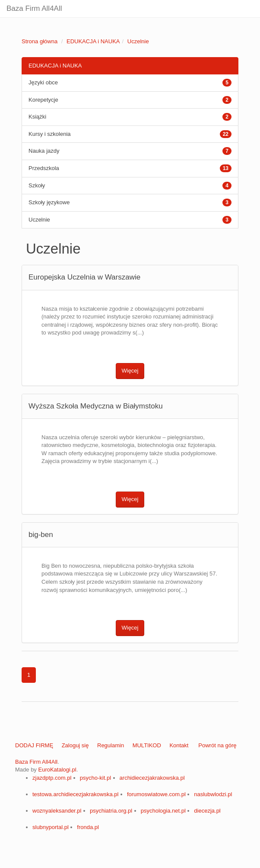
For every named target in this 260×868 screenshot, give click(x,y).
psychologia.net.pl (163, 811)
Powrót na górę (217, 745)
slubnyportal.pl (51, 827)
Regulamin (111, 745)
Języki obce (43, 82)
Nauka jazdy (44, 151)
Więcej (130, 371)
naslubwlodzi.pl (213, 794)
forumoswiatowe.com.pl (156, 794)
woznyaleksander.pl (57, 811)
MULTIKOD (147, 745)
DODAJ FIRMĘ (34, 745)
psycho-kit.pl (95, 778)
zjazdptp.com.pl (52, 778)
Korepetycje (43, 100)
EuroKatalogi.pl (57, 770)
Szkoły (37, 185)
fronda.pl (88, 827)
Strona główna (40, 41)
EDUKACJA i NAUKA (93, 41)
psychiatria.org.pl (111, 811)
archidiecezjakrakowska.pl (152, 778)
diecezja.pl (207, 811)
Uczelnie (138, 41)
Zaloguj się (75, 745)
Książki (37, 117)
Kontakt (179, 745)
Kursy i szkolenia (50, 134)
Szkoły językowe (49, 202)
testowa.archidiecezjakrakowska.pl (75, 794)
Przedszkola (44, 168)
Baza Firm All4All (34, 8)
